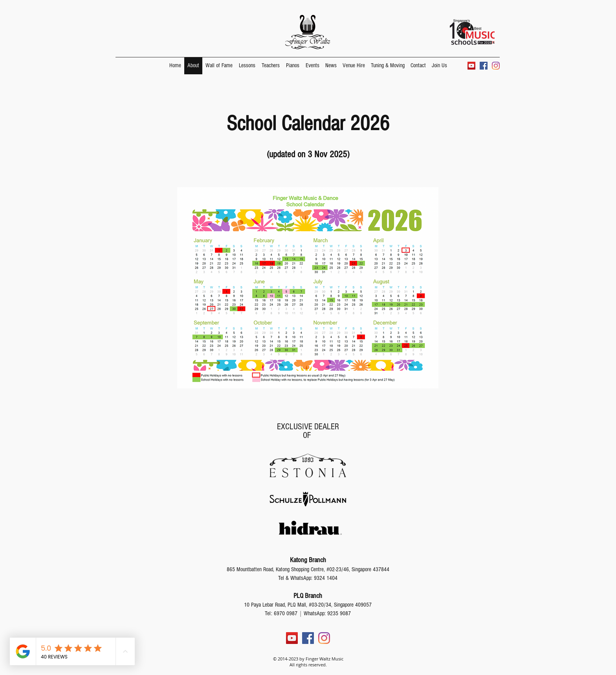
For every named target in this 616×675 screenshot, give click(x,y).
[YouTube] (471, 66)
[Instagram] (496, 66)
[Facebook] (484, 66)
